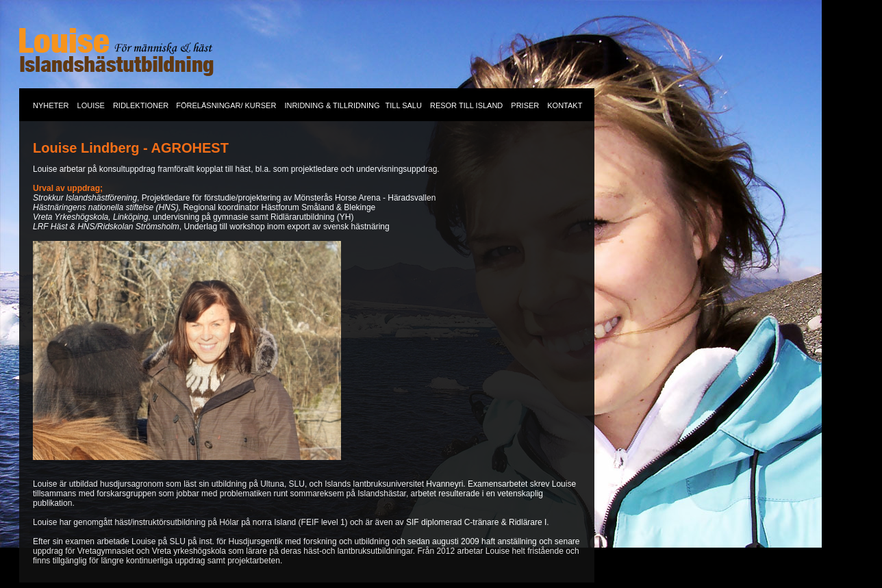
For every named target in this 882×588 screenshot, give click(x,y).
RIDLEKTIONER (142, 105)
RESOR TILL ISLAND (466, 105)
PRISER (525, 105)
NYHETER (51, 105)
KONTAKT (565, 105)
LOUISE (91, 105)
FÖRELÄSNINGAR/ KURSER (226, 105)
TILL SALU (404, 105)
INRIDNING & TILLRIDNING (332, 105)
